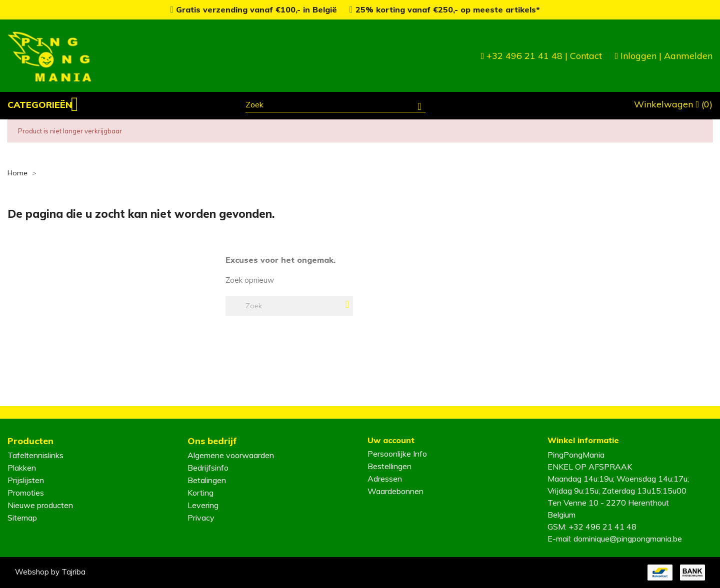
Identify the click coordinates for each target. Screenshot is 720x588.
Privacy (201, 518)
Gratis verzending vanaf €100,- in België (255, 9)
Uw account (391, 440)
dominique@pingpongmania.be (628, 539)
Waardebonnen (395, 491)
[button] (43, 105)
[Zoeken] (335, 106)
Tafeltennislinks (35, 455)
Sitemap (22, 518)
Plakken (22, 468)
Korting (200, 493)
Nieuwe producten (40, 505)
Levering (203, 505)
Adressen (385, 479)
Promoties (26, 493)
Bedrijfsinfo (208, 468)
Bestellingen (389, 466)
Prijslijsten (26, 480)
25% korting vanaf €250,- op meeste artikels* (445, 9)
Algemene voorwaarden (231, 455)
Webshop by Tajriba (50, 572)
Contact (586, 56)
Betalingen (207, 480)
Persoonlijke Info (397, 454)
